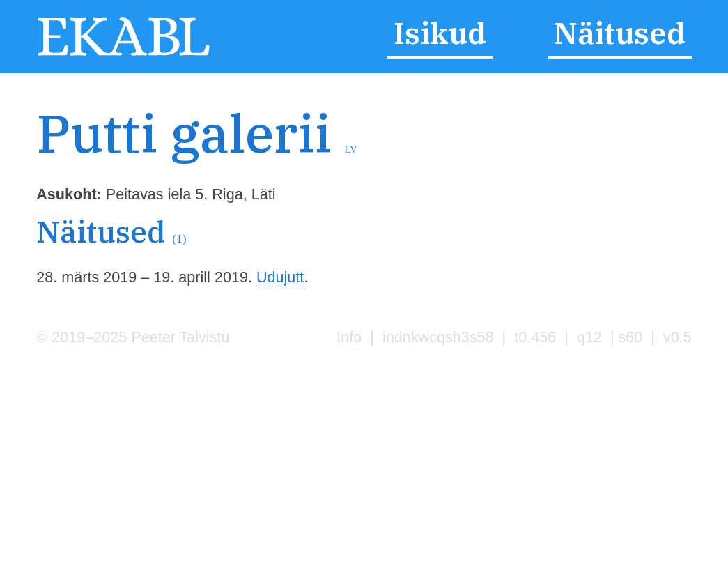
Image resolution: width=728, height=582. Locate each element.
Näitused (620, 33)
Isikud (440, 33)
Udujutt (280, 277)
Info (349, 337)
